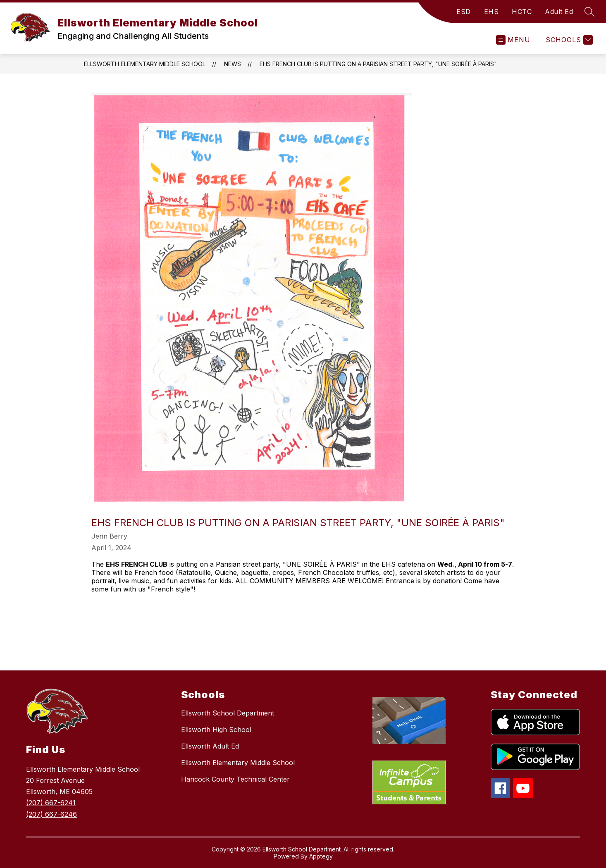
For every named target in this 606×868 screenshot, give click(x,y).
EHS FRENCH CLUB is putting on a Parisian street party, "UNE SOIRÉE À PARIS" (378, 64)
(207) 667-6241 (51, 803)
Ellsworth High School (216, 730)
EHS (491, 12)
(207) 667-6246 (51, 814)
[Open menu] (513, 40)
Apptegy (321, 856)
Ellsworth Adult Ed (210, 746)
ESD (464, 12)
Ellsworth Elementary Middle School (145, 64)
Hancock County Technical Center (235, 779)
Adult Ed (559, 12)
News (233, 64)
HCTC (522, 12)
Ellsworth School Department (228, 713)
